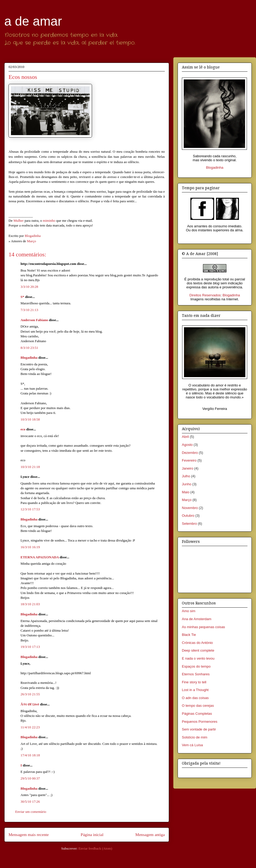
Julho (186, 476)
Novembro (190, 508)
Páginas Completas (197, 714)
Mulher (18, 221)
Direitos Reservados (205, 295)
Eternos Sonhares (196, 674)
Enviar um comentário (31, 812)
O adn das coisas (195, 698)
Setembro (189, 524)
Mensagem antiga (150, 835)
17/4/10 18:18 (30, 755)
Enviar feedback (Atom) (95, 848)
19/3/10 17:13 (30, 647)
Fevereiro (189, 460)
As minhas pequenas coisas (203, 627)
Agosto (187, 445)
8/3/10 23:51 (29, 348)
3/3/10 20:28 (29, 287)
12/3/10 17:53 (30, 509)
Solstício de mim (195, 737)
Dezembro (190, 453)
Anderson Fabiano (34, 320)
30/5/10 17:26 (30, 802)
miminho (49, 221)
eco (23, 429)
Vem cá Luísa (192, 745)
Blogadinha (29, 358)
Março (31, 241)
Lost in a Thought (195, 690)
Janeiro (188, 468)
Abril (185, 437)
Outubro (188, 516)
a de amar (33, 21)
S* (22, 297)
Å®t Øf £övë (30, 704)
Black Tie (189, 635)
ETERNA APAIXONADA (40, 557)
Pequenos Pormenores (200, 722)
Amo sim (189, 611)
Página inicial (92, 835)
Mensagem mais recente (29, 835)
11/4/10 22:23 (30, 727)
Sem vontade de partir (199, 729)
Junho (187, 484)
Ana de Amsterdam (197, 619)
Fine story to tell (194, 682)
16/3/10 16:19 (30, 547)
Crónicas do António (197, 643)
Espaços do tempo (196, 666)
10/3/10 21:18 (30, 467)
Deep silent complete (198, 650)
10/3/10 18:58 (30, 419)
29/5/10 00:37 (30, 778)
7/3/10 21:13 (29, 310)
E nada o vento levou (198, 658)
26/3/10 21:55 (30, 694)
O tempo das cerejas (198, 706)
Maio (186, 492)
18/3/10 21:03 (30, 604)
